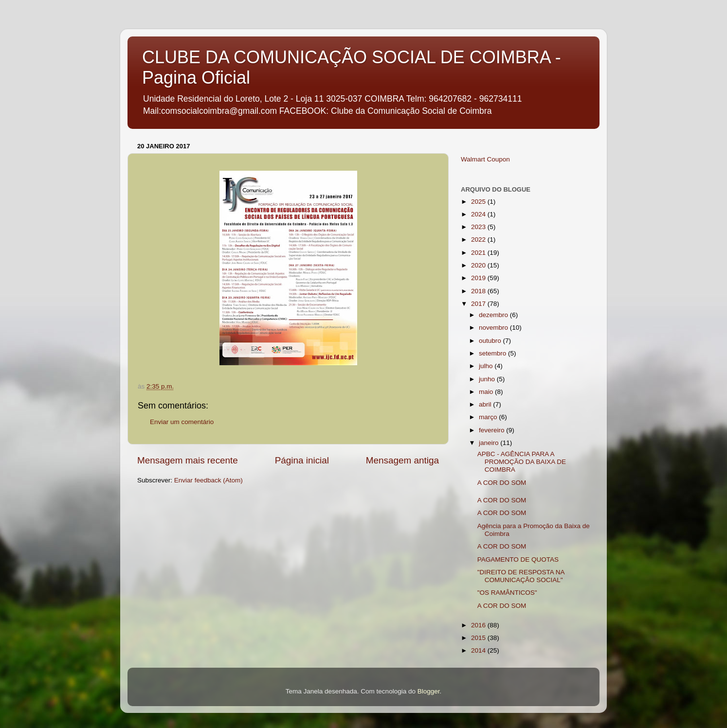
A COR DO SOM (502, 483)
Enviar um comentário (182, 422)
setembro (493, 353)
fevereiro (492, 430)
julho (487, 366)
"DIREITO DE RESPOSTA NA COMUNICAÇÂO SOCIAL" (521, 576)
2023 (479, 227)
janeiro (490, 443)
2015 (479, 638)
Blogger (429, 691)
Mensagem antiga (402, 460)
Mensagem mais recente (188, 460)
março (489, 417)
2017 (479, 304)
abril (486, 404)
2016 (479, 625)
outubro (491, 341)
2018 (479, 291)
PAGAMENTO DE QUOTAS (518, 559)
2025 (479, 202)
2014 (479, 650)
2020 (479, 265)
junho (488, 379)
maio (487, 392)
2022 (479, 240)
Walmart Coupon (485, 159)
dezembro (494, 315)
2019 (479, 278)
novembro (494, 328)
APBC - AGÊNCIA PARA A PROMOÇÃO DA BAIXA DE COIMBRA (522, 462)
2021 (479, 253)
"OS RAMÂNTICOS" (507, 593)
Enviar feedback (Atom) (209, 480)
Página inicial (302, 460)
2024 (479, 214)
